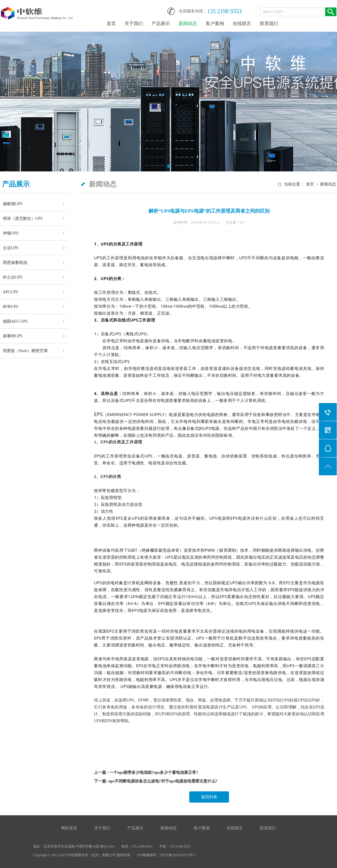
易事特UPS (13, 336)
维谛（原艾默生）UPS (23, 218)
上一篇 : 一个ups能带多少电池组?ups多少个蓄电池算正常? (146, 772)
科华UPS (11, 307)
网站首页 (69, 828)
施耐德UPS (13, 204)
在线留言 (242, 23)
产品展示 (161, 23)
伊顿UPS (11, 233)
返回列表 (209, 797)
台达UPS (11, 248)
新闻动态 (188, 23)
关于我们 (134, 23)
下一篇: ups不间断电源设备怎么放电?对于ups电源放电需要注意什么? (156, 781)
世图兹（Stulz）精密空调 (25, 351)
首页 (111, 23)
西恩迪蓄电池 (15, 262)
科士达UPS (13, 277)
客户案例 (215, 23)
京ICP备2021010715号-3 (178, 855)
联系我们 (269, 23)
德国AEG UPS (15, 321)
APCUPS (11, 292)
